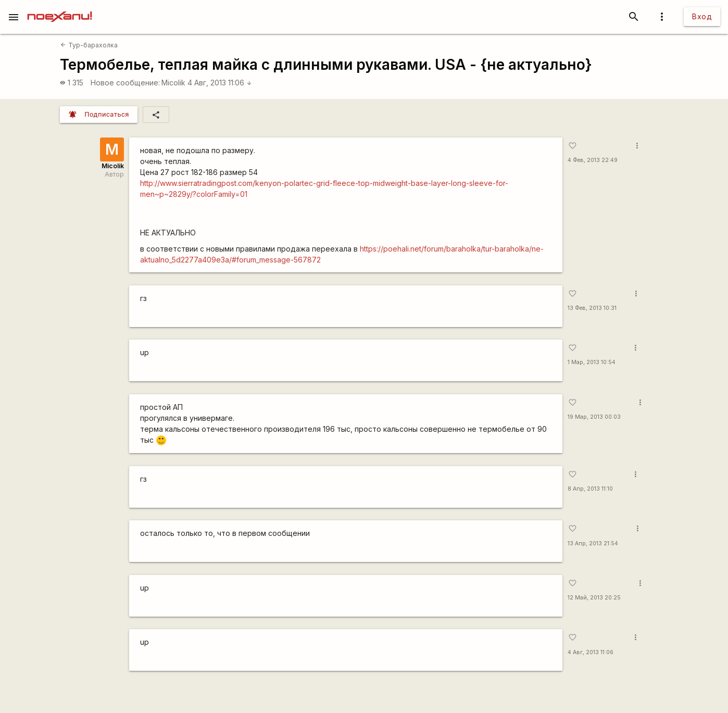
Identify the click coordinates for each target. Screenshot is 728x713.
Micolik (173, 83)
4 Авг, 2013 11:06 (220, 83)
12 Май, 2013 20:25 (594, 598)
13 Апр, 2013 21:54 (593, 543)
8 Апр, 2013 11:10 (590, 489)
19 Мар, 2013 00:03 (594, 417)
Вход (702, 16)
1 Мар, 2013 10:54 (592, 362)
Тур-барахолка (89, 45)
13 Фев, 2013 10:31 (592, 308)
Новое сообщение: (125, 83)
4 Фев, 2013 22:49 (593, 160)
